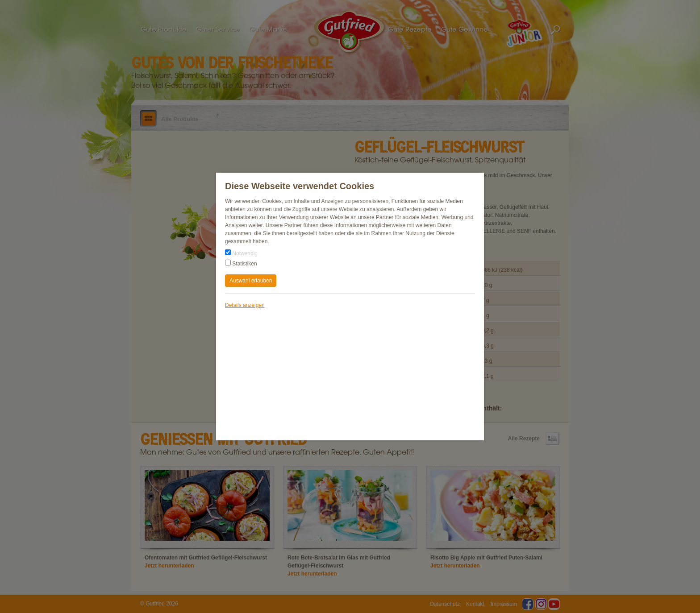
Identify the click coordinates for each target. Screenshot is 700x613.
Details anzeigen (245, 305)
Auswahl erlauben (251, 281)
